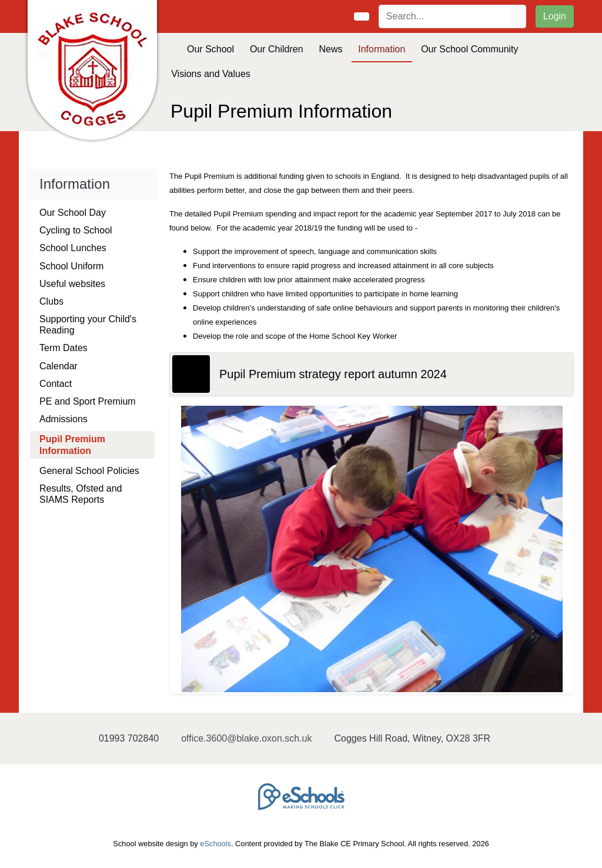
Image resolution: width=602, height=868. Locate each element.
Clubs (51, 301)
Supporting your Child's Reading (88, 325)
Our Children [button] (277, 49)
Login (555, 16)
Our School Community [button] (469, 49)
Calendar (58, 366)
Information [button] (382, 49)
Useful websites (72, 284)
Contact (56, 384)
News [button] (330, 49)
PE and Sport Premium (88, 401)
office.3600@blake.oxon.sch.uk (246, 738)
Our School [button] (210, 49)
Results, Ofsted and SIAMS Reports (81, 494)
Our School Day (73, 213)
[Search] (445, 16)
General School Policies (89, 471)
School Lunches (73, 248)
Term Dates (63, 348)
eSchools (215, 844)
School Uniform (71, 266)
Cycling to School (76, 230)
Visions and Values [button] (211, 74)
